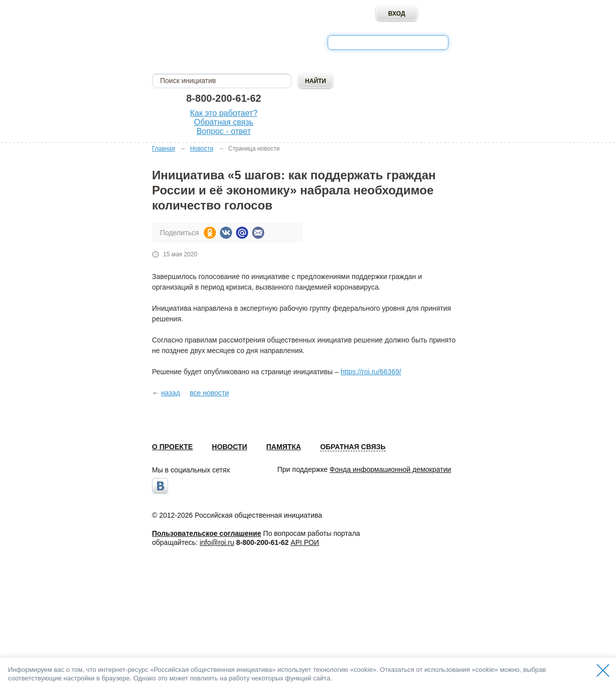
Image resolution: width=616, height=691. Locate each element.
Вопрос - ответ (223, 131)
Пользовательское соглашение (207, 533)
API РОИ (304, 542)
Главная (164, 149)
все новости (209, 393)
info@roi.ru (217, 542)
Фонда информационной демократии (390, 469)
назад (171, 393)
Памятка (284, 447)
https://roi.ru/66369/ (371, 372)
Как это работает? (223, 113)
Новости (201, 149)
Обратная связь (224, 122)
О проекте (172, 447)
